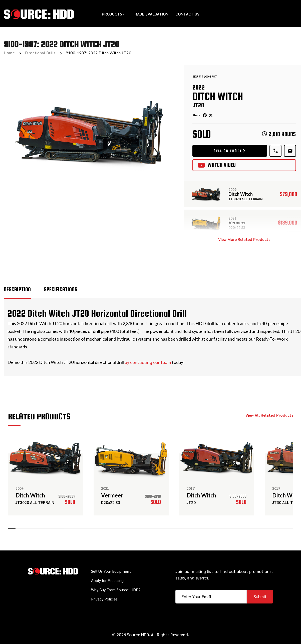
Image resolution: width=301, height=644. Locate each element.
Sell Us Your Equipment (111, 571)
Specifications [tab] (61, 289)
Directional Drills (40, 53)
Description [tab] (17, 289)
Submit (260, 596)
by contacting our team (148, 362)
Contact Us (187, 14)
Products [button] (113, 14)
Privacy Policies (104, 599)
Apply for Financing (107, 580)
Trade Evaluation (150, 14)
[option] (90, 129)
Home (9, 53)
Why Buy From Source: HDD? (116, 590)
